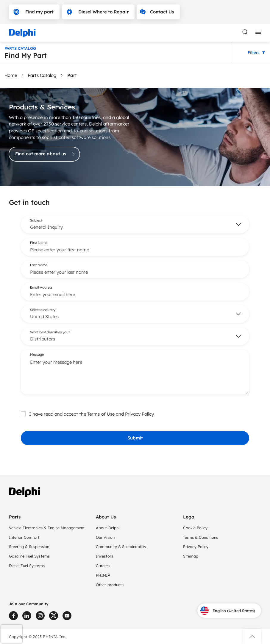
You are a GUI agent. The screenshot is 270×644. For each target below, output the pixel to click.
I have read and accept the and (87, 414)
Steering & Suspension (29, 547)
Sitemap (191, 556)
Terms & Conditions (201, 537)
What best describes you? (50, 332)
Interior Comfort (24, 537)
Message (37, 354)
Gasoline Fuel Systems (29, 556)
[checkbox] (23, 414)
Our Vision (105, 537)
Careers (103, 566)
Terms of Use (101, 414)
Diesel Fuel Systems (27, 566)
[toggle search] (245, 32)
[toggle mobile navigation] (258, 32)
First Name (39, 242)
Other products (110, 585)
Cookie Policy (195, 528)
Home (11, 75)
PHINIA (103, 575)
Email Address (41, 287)
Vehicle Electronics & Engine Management (47, 528)
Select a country (43, 309)
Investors (104, 556)
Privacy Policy (139, 414)
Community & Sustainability (121, 547)
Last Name (39, 265)
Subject (36, 220)
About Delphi (107, 528)
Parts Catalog (42, 75)
